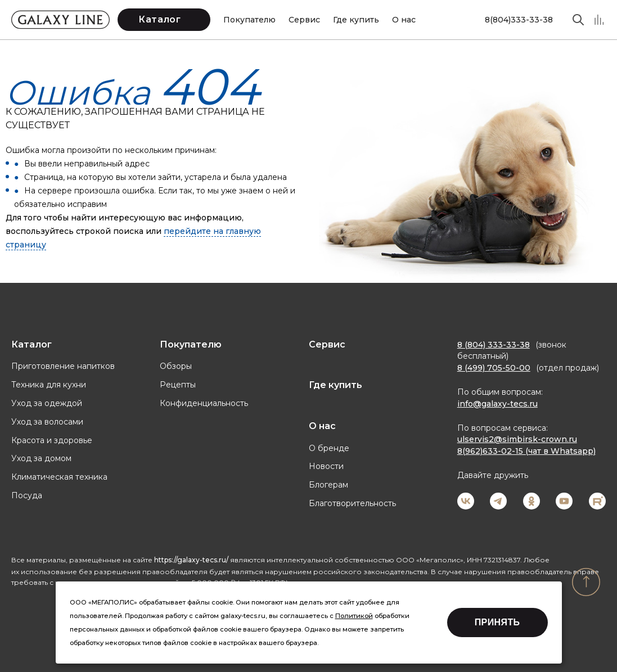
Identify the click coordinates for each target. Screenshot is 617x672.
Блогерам (328, 485)
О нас (404, 20)
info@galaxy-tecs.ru (497, 404)
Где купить (356, 20)
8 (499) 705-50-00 (494, 368)
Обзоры (176, 366)
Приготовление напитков (63, 366)
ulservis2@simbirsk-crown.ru (517, 439)
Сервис (304, 20)
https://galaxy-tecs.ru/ (191, 560)
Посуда (27, 495)
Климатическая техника (59, 477)
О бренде (329, 448)
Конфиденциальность (204, 403)
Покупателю (249, 20)
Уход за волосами (47, 422)
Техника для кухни (49, 385)
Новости (326, 466)
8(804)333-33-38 (519, 20)
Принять (497, 622)
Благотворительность (352, 503)
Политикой (354, 616)
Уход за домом (41, 458)
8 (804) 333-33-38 (494, 345)
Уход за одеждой (47, 403)
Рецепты (178, 385)
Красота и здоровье (52, 440)
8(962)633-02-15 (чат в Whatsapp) (526, 451)
